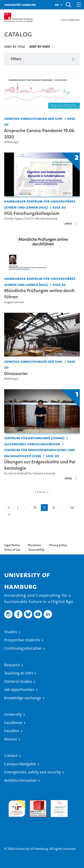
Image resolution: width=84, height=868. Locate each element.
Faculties (12, 731)
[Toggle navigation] (79, 5)
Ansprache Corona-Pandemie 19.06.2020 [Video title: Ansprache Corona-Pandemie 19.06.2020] (40, 134)
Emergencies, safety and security (32, 772)
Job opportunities (19, 690)
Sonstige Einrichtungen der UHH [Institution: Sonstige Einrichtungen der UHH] (33, 118)
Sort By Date (39, 46)
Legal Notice (12, 545)
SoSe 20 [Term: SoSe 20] (59, 207)
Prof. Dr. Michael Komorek (41, 219)
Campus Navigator (20, 764)
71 (45, 508)
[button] (57, 5)
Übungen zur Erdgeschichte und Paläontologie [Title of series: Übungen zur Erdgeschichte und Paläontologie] (40, 465)
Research (12, 665)
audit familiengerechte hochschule (17, 807)
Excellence (13, 723)
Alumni (11, 739)
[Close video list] (71, 224)
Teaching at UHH (19, 673)
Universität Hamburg (20, 5)
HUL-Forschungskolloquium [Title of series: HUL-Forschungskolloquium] (32, 213)
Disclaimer (35, 545)
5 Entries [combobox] (42, 492)
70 (36, 508)
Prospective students (22, 640)
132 (73, 508)
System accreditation (17, 822)
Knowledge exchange (23, 698)
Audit (34, 802)
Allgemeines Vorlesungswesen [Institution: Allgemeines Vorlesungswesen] (32, 444)
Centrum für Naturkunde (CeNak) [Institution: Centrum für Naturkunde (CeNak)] (34, 438)
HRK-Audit (58, 802)
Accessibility (36, 550)
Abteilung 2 (12, 142)
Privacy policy (58, 545)
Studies (11, 632)
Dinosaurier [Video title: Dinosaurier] (16, 373)
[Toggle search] (68, 5)
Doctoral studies (18, 682)
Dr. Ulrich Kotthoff (16, 473)
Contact (11, 756)
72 (55, 508)
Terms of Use (12, 550)
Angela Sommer (14, 302)
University (13, 714)
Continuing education (23, 648)
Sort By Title (15, 46)
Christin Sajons (14, 219)
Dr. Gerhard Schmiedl (42, 473)
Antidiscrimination (20, 780)
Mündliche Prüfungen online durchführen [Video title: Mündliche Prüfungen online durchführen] (39, 294)
